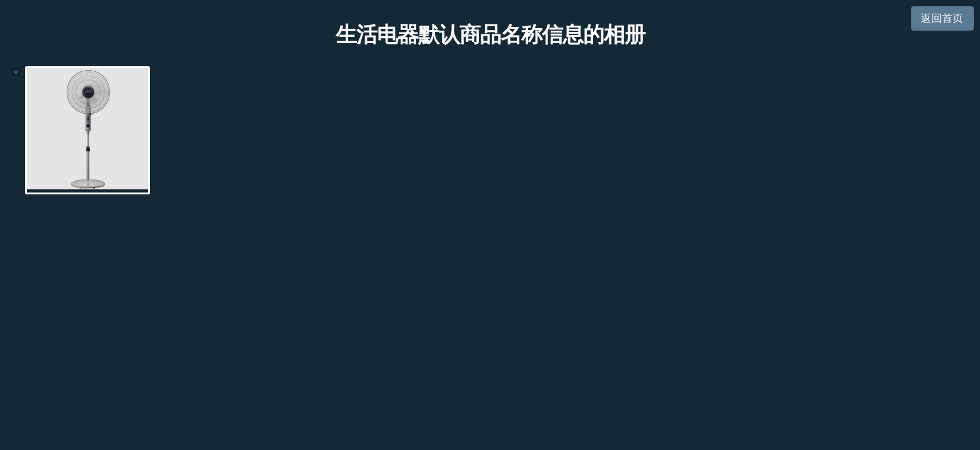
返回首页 (942, 18)
